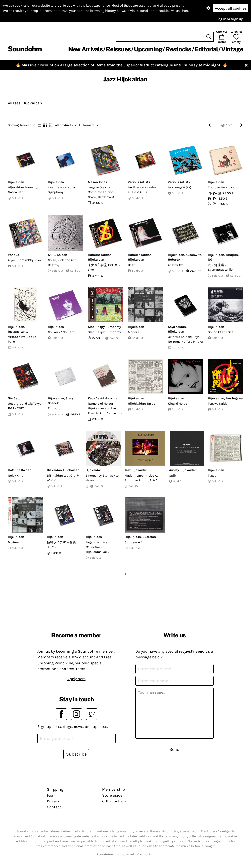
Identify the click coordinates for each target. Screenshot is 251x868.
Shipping (55, 789)
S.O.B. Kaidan (57, 255)
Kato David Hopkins (103, 398)
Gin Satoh (15, 398)
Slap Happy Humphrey (104, 327)
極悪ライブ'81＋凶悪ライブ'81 (63, 545)
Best (131, 265)
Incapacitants (18, 331)
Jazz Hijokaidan (136, 470)
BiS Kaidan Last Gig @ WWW (63, 478)
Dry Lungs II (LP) (180, 187)
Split (173, 475)
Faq (50, 795)
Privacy (53, 801)
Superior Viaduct (139, 65)
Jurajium (232, 255)
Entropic (54, 408)
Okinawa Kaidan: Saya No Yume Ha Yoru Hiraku (185, 339)
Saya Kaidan (177, 327)
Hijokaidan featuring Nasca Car (23, 190)
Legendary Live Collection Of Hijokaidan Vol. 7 (98, 547)
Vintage (232, 49)
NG (210, 260)
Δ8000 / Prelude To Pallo (22, 339)
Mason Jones (98, 182)
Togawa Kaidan (219, 404)
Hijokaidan (32, 103)
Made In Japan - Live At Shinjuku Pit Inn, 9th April (144, 478)
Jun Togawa (234, 398)
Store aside (112, 795)
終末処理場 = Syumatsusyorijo (220, 267)
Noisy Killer (16, 475)
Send (175, 749)
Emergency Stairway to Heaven (102, 478)
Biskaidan (54, 470)
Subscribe (76, 754)
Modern (134, 332)
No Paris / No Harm (62, 332)
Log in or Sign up (230, 19)
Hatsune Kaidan (100, 255)
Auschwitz (193, 255)
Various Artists (139, 182)
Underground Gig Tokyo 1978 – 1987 (25, 406)
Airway (174, 470)
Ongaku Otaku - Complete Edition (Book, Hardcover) (101, 192)
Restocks (179, 49)
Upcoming (148, 49)
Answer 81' (175, 265)
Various (13, 255)
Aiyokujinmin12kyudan (24, 260)
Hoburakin (176, 260)
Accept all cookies (231, 8)
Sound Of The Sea (221, 332)
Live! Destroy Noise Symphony (62, 190)
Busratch (149, 537)
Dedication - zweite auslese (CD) (142, 190)
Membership (113, 789)
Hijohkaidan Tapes (142, 404)
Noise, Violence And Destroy (62, 262)
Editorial (206, 49)
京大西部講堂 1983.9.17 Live (104, 267)
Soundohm (25, 49)
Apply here (76, 679)
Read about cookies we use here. (165, 11)
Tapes (212, 475)
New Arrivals (85, 49)
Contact (54, 807)
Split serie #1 (134, 542)
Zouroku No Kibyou (222, 187)
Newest (21, 125)
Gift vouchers (114, 801)
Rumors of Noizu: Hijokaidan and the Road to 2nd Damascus (105, 408)
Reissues (118, 49)
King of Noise (177, 404)
